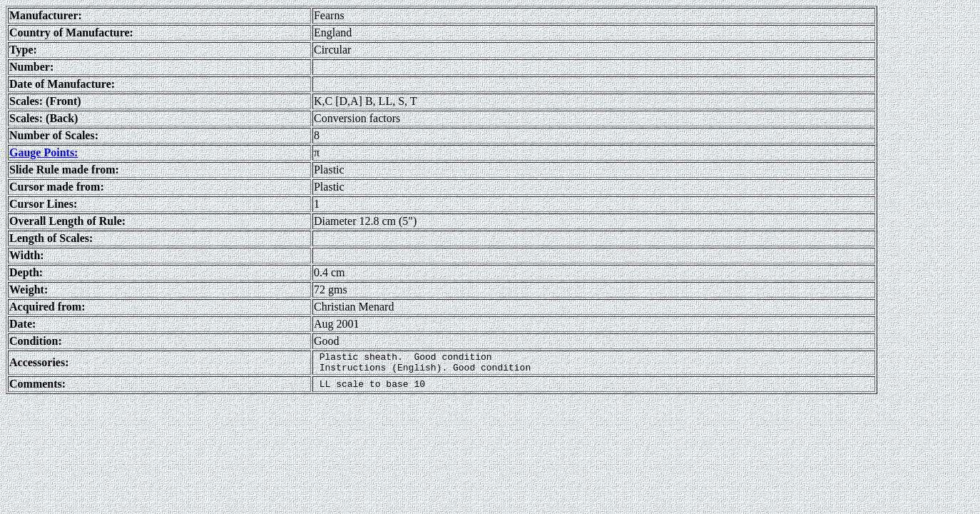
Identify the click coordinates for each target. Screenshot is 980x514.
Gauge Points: (44, 152)
